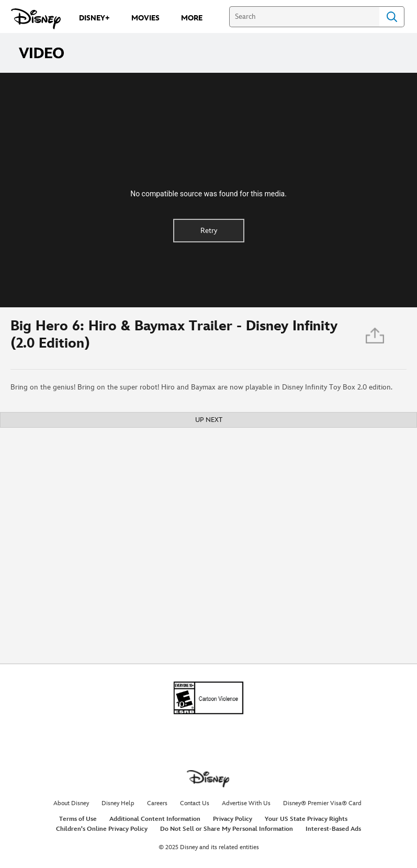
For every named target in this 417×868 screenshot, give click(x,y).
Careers (157, 803)
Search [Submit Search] (392, 17)
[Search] (304, 17)
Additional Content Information (155, 819)
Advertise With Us (246, 803)
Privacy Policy (233, 819)
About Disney (71, 803)
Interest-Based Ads (333, 829)
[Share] (376, 338)
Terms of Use (78, 819)
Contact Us (195, 803)
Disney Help (118, 803)
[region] (209, 190)
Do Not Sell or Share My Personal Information (227, 829)
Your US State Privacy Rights (306, 819)
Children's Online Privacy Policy (102, 829)
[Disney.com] (36, 19)
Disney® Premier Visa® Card (322, 803)
